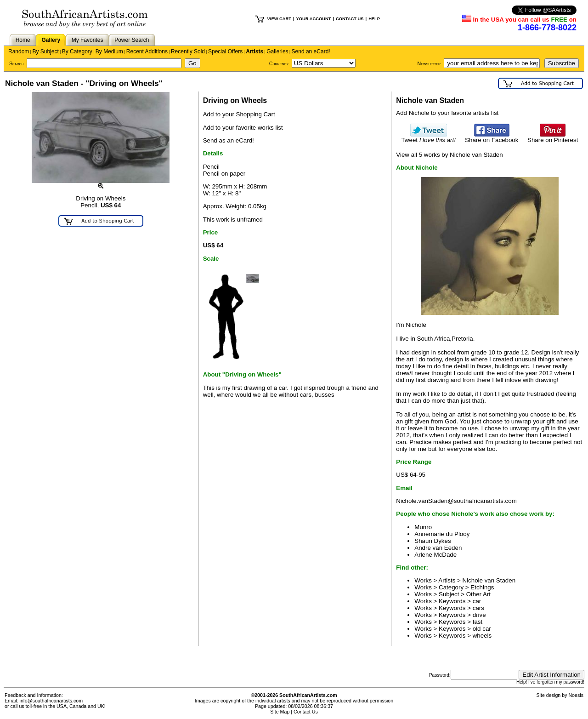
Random (19, 51)
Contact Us (306, 712)
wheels (482, 636)
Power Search (132, 40)
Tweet (428, 137)
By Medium (109, 51)
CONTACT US (350, 19)
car (477, 601)
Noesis (576, 695)
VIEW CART (279, 19)
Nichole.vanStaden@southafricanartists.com (456, 501)
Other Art (478, 594)
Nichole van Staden (489, 580)
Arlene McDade (435, 555)
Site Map (280, 712)
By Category (77, 51)
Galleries (277, 51)
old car (482, 629)
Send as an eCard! (229, 140)
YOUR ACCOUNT (314, 19)
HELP (374, 19)
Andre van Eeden (438, 548)
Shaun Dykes (433, 541)
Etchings (482, 587)
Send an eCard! (311, 51)
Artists (254, 51)
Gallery (51, 40)
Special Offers (225, 51)
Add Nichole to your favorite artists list (447, 113)
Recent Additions (147, 51)
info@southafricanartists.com (51, 701)
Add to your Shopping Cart (239, 114)
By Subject (45, 51)
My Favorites (88, 40)
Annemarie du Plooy (442, 534)
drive (479, 615)
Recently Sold (188, 51)
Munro (423, 527)
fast (478, 622)
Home (23, 40)
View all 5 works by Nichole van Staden (449, 155)
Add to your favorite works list (243, 128)
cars (478, 608)
